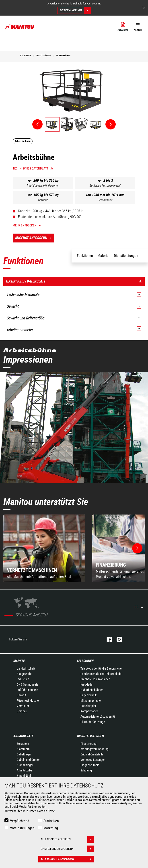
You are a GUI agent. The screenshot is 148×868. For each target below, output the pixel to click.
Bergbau (22, 711)
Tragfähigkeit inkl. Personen (43, 186)
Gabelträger (24, 754)
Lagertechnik (88, 695)
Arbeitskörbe (25, 770)
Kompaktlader (89, 711)
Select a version (75, 10)
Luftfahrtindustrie (27, 690)
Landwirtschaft (26, 668)
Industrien (23, 679)
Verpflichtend (20, 821)
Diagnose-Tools (90, 765)
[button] (138, 26)
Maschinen (85, 661)
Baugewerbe (25, 674)
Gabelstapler (88, 706)
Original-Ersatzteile (92, 754)
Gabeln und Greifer (28, 760)
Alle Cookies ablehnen (67, 839)
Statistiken (51, 821)
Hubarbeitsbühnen (92, 690)
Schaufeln (23, 744)
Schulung (86, 770)
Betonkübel (24, 776)
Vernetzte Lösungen (93, 760)
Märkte (19, 661)
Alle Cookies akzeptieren (67, 859)
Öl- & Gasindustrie (28, 684)
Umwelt (21, 695)
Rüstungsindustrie (28, 700)
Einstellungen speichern (67, 849)
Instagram (117, 639)
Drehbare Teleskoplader (95, 679)
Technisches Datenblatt (30, 168)
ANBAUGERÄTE (23, 736)
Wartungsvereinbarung (95, 749)
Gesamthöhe (105, 200)
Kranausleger (25, 765)
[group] (44, 548)
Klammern (23, 749)
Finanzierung (88, 744)
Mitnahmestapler (91, 700)
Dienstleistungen (90, 736)
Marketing (51, 828)
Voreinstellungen (22, 828)
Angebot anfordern (34, 238)
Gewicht (43, 200)
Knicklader (87, 684)
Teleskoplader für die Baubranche (101, 668)
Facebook (107, 639)
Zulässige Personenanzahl (105, 186)
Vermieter (23, 706)
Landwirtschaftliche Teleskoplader (101, 674)
